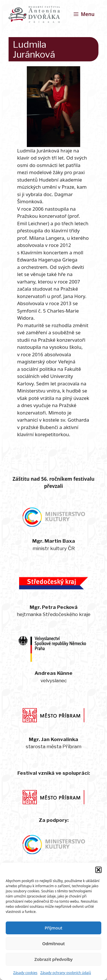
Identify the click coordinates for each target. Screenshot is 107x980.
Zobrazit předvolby (54, 959)
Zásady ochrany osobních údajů (66, 973)
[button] (98, 870)
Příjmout (53, 928)
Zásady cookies (25, 973)
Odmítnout (53, 943)
